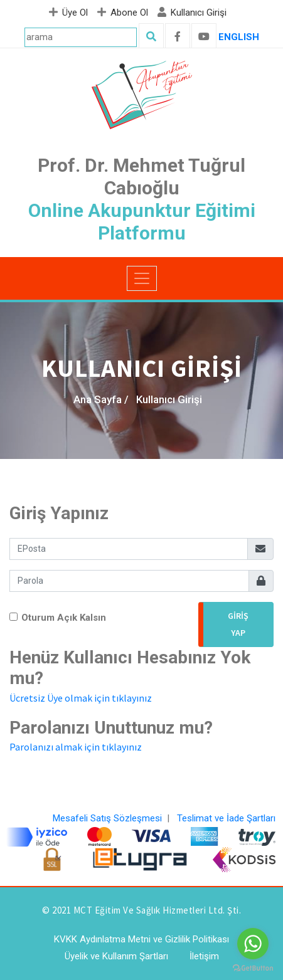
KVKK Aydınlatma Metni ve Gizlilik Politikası (141, 939)
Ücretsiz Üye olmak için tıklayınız (81, 698)
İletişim (204, 956)
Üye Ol (70, 13)
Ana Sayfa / (101, 399)
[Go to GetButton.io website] (253, 967)
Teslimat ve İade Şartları (226, 818)
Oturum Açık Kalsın (64, 618)
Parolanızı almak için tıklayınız (76, 747)
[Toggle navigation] (142, 278)
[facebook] (178, 37)
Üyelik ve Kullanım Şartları (116, 956)
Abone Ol (124, 13)
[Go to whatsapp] (253, 944)
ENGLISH (239, 37)
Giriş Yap (238, 624)
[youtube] (204, 37)
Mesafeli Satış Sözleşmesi (107, 818)
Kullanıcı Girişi (194, 13)
